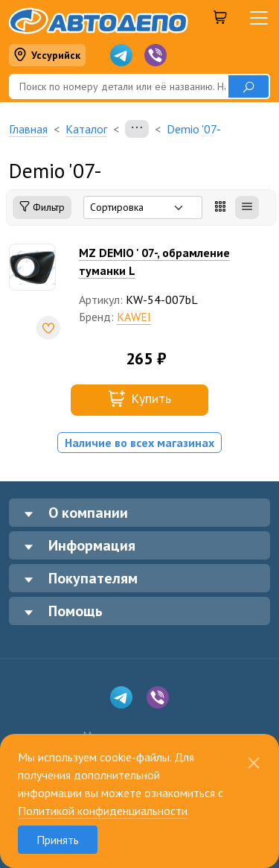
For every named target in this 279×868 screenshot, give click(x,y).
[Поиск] (118, 86)
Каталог (86, 129)
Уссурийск (47, 56)
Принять (58, 840)
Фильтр (42, 208)
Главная (28, 129)
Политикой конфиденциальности (103, 811)
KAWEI (134, 317)
